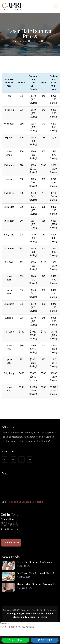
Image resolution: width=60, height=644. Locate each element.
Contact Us (11, 543)
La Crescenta (37, 502)
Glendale (13, 502)
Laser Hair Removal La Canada (34, 562)
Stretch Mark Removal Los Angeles (37, 584)
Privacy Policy (30, 614)
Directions (45, 640)
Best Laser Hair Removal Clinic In (36, 573)
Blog (19, 614)
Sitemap (11, 614)
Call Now (15, 640)
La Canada (24, 502)
